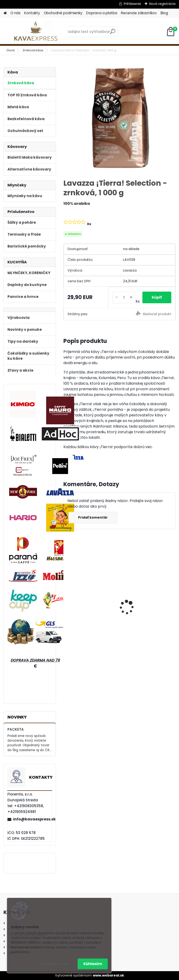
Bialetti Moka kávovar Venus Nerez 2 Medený (145, 603)
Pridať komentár (93, 517)
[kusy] (124, 298)
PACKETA (16, 729)
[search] (113, 33)
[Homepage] (5, 13)
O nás (15, 13)
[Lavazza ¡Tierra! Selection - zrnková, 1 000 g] (119, 119)
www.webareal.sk (108, 975)
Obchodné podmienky (63, 13)
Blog (164, 13)
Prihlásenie (132, 4)
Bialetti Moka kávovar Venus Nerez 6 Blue (87, 603)
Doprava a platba (102, 13)
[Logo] (36, 32)
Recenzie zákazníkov (139, 13)
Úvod (10, 50)
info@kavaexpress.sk (32, 819)
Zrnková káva (33, 50)
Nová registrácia (162, 4)
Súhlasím (93, 964)
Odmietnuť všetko (56, 964)
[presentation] (66, 599)
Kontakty (32, 13)
